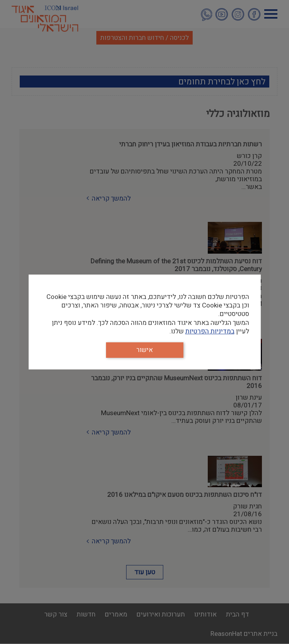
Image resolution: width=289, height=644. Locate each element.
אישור (144, 350)
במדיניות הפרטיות (210, 331)
